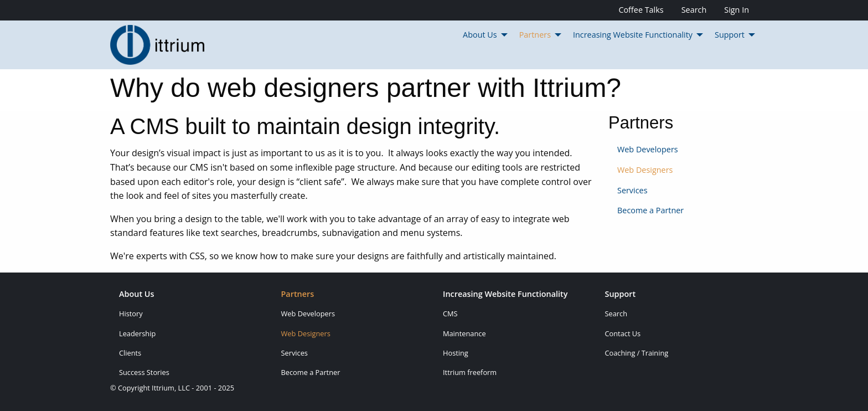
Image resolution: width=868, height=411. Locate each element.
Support (621, 295)
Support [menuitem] (730, 35)
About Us (137, 295)
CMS (450, 314)
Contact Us (623, 333)
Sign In (737, 10)
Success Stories (144, 372)
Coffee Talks (641, 10)
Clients (130, 353)
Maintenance (464, 333)
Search (694, 10)
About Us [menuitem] (480, 35)
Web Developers (648, 149)
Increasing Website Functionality (505, 295)
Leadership (137, 333)
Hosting (456, 353)
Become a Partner (650, 210)
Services (632, 190)
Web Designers (645, 170)
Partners (298, 295)
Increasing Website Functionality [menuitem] (633, 35)
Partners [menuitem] (535, 35)
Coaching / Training (637, 353)
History (131, 314)
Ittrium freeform (470, 372)
